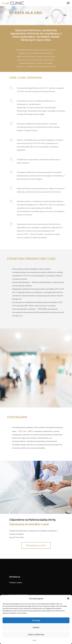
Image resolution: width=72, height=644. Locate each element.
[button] (68, 598)
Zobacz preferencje (36, 634)
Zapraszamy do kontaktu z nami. (29, 524)
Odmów (36, 627)
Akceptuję (36, 620)
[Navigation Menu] (68, 3)
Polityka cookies (16, 582)
